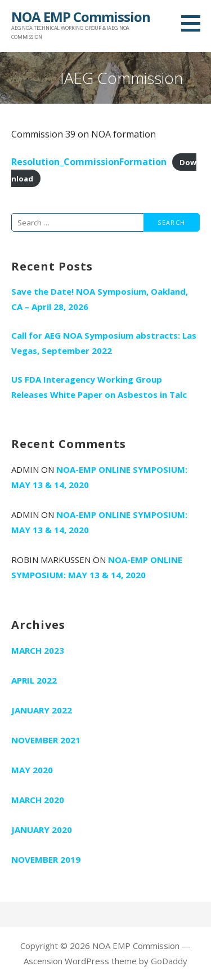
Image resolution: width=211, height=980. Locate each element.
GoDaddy (169, 961)
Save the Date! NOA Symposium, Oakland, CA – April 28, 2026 (100, 299)
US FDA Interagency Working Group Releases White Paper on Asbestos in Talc (99, 387)
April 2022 (34, 680)
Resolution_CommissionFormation (89, 162)
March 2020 (38, 800)
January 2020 (42, 830)
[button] (195, 23)
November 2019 (46, 859)
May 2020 (32, 770)
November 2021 (46, 740)
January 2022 (42, 710)
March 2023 (38, 650)
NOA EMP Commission (81, 17)
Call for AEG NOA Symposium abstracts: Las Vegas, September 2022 (104, 343)
